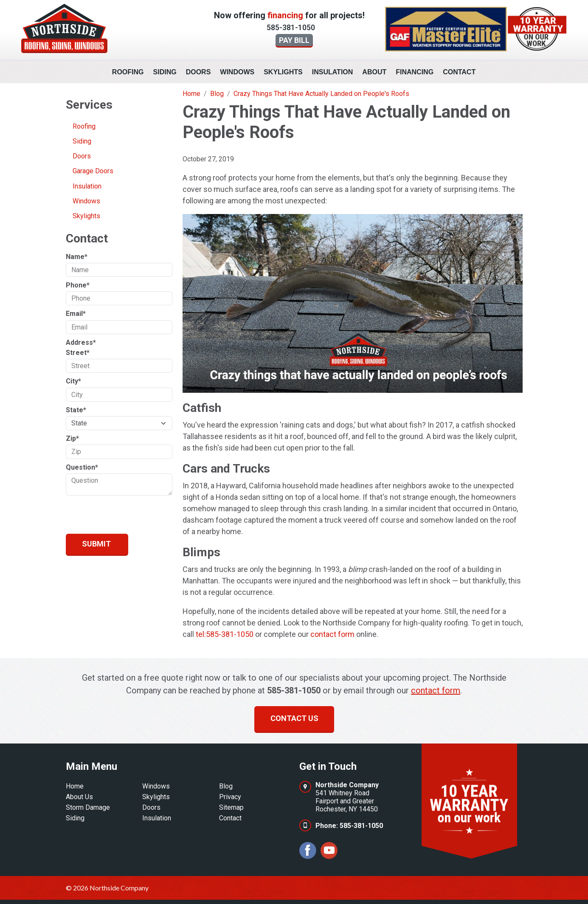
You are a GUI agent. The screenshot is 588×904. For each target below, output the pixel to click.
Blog (226, 786)
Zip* (72, 438)
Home (75, 786)
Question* (82, 467)
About (374, 72)
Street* (78, 353)
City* (73, 381)
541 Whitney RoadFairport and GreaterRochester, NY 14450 (347, 797)
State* (76, 410)
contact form (332, 634)
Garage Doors (93, 171)
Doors (198, 72)
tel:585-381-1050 (225, 634)
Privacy (230, 797)
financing (285, 15)
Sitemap (231, 807)
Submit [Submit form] (96, 544)
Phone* (78, 285)
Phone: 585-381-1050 (349, 826)
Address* (81, 342)
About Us (79, 797)
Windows (237, 72)
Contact (459, 72)
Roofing (128, 72)
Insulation (333, 72)
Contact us (294, 718)
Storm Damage (88, 807)
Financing (415, 72)
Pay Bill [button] (294, 40)
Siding (165, 72)
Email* (76, 314)
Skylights (283, 72)
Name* (77, 257)
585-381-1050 (291, 27)
